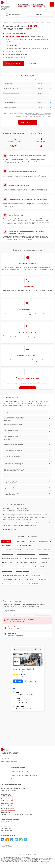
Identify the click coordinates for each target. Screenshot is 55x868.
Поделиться (3, 840)
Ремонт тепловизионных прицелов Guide (24, 775)
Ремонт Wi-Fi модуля (9, 98)
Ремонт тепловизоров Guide (20, 771)
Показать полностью (9, 529)
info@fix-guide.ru (7, 805)
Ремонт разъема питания (10, 107)
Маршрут (18, 681)
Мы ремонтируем (13, 15)
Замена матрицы (8, 84)
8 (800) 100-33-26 (7, 800)
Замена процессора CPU (9, 103)
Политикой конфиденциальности (43, 615)
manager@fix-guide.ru (8, 810)
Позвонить (40, 14)
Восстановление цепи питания (11, 88)
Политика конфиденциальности (27, 854)
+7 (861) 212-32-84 (24, 5)
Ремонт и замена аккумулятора (11, 93)
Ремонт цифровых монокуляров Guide (23, 779)
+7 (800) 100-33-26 (39, 5)
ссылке (9, 763)
